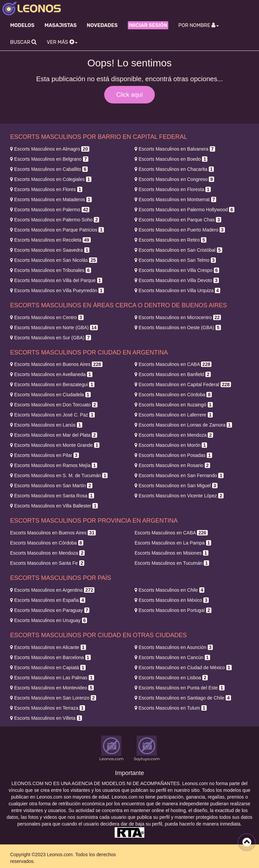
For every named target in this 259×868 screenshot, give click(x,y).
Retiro (170, 240)
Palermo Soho (55, 220)
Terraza (48, 708)
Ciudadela (50, 395)
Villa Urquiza (177, 290)
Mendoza (174, 435)
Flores (46, 189)
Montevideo (52, 688)
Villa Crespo (177, 270)
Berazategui (52, 384)
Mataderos (51, 199)
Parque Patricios (57, 230)
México (172, 600)
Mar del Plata (54, 435)
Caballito (49, 169)
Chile (169, 590)
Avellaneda (51, 374)
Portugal (173, 610)
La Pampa (173, 543)
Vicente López (179, 496)
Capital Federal (183, 384)
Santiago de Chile (183, 698)
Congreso (174, 179)
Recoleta (50, 240)
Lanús (46, 425)
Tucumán (172, 563)
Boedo (171, 159)
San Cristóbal (178, 250)
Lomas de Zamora (183, 425)
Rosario (172, 465)
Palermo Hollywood (184, 210)
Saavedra (50, 250)
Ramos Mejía (54, 465)
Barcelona (50, 657)
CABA (173, 364)
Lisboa (171, 678)
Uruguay (49, 620)
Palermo (50, 210)
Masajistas (61, 25)
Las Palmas (52, 678)
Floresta (173, 189)
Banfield (173, 374)
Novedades (102, 25)
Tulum (171, 708)
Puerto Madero (180, 230)
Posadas (173, 455)
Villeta (46, 718)
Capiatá (48, 668)
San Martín (51, 486)
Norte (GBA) (54, 328)
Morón (171, 445)
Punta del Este (180, 688)
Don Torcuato (54, 405)
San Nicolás (54, 260)
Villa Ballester (54, 506)
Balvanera (175, 149)
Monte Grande (55, 445)
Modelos (22, 25)
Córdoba (173, 395)
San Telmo (175, 260)
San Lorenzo (53, 698)
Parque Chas (178, 220)
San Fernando (179, 475)
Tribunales (51, 270)
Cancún (172, 657)
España (48, 600)
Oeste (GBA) (178, 328)
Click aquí (129, 95)
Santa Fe (47, 563)
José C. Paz (52, 415)
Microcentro (178, 317)
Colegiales (51, 179)
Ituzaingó (174, 405)
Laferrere (174, 415)
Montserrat (175, 199)
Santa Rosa (52, 496)
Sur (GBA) (51, 338)
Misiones (171, 553)
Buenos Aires (56, 364)
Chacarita (174, 169)
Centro (47, 317)
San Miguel (176, 486)
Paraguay (50, 610)
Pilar (45, 455)
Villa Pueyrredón (57, 290)
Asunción (174, 647)
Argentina (52, 590)
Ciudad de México (183, 668)
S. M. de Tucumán (59, 475)
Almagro (50, 149)
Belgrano (49, 159)
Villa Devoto (177, 280)
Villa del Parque (56, 280)
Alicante (48, 647)
